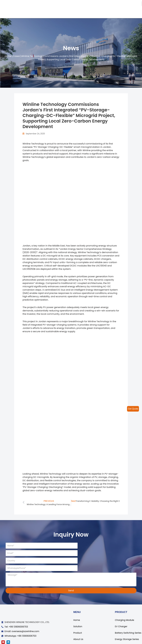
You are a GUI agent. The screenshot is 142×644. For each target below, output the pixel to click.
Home (8, 56)
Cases (16, 56)
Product (78, 618)
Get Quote (133, 409)
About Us (78, 624)
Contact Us (79, 631)
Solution (78, 612)
